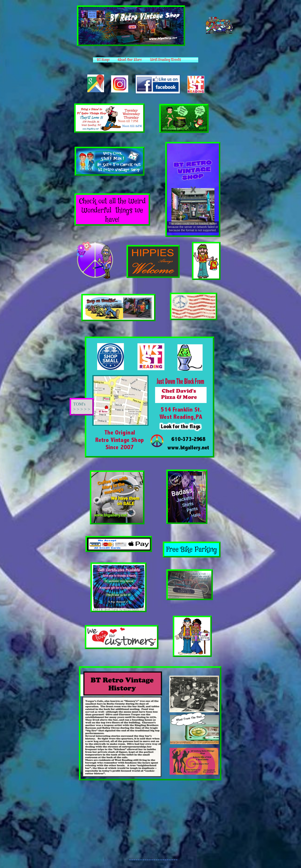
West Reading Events (166, 60)
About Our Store (130, 60)
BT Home (103, 60)
